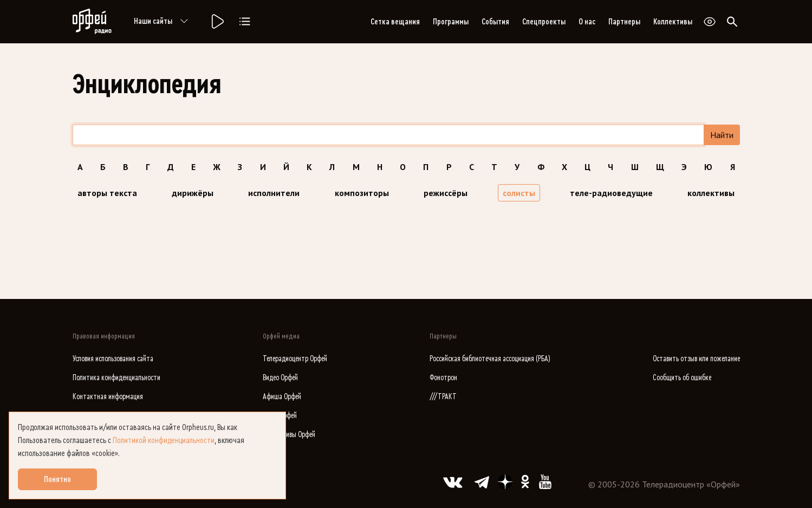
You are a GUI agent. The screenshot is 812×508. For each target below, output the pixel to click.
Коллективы (673, 22)
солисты (519, 193)
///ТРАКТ (443, 397)
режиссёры (446, 193)
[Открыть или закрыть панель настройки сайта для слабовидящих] (710, 22)
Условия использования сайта (113, 359)
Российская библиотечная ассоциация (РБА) (490, 359)
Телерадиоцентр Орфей (295, 359)
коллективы (711, 193)
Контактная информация (108, 397)
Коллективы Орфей (289, 435)
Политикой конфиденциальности (164, 440)
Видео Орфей (280, 378)
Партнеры (624, 22)
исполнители (274, 193)
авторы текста (107, 193)
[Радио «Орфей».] (217, 22)
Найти (722, 135)
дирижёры (193, 193)
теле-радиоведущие (611, 193)
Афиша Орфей (282, 397)
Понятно (57, 479)
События (495, 22)
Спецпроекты (544, 22)
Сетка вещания (395, 22)
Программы (451, 22)
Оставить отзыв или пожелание (696, 359)
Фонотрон (443, 378)
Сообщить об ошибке (682, 378)
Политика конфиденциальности (116, 378)
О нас (587, 22)
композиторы (362, 193)
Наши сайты (163, 22)
